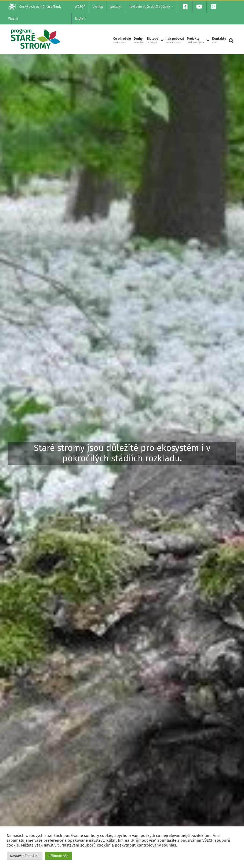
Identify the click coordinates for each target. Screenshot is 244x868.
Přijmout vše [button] (58, 856)
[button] (231, 40)
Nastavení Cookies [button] (25, 856)
